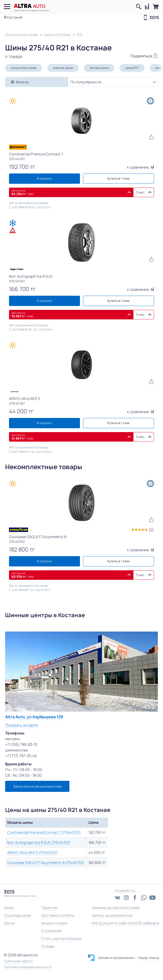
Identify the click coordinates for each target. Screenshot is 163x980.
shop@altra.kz (125, 891)
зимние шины (63, 68)
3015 (154, 18)
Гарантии (49, 908)
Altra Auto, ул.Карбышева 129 (34, 717)
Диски (9, 923)
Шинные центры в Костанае (116, 908)
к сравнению (141, 167)
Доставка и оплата (58, 915)
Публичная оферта (18, 961)
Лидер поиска (148, 958)
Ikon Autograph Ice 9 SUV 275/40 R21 (39, 842)
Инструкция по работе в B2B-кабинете (125, 923)
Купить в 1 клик (118, 178)
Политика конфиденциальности (28, 967)
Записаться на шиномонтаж (37, 786)
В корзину (44, 178)
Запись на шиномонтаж (112, 915)
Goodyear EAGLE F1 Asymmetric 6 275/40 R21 (46, 863)
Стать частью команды (61, 938)
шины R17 (132, 68)
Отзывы (48, 946)
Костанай (15, 17)
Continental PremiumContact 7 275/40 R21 (44, 832)
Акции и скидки (54, 923)
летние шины (99, 68)
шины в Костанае (24, 68)
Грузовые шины (17, 915)
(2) (151, 530)
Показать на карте (21, 725)
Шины (9, 908)
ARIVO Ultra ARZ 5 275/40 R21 (32, 852)
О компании (51, 931)
